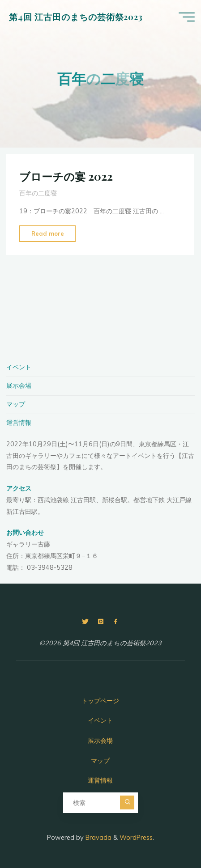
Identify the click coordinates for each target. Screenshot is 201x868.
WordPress (136, 838)
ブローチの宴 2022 (66, 176)
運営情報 (19, 423)
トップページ (100, 701)
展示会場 (19, 385)
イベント (19, 367)
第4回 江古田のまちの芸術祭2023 (76, 17)
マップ (16, 404)
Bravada (98, 838)
